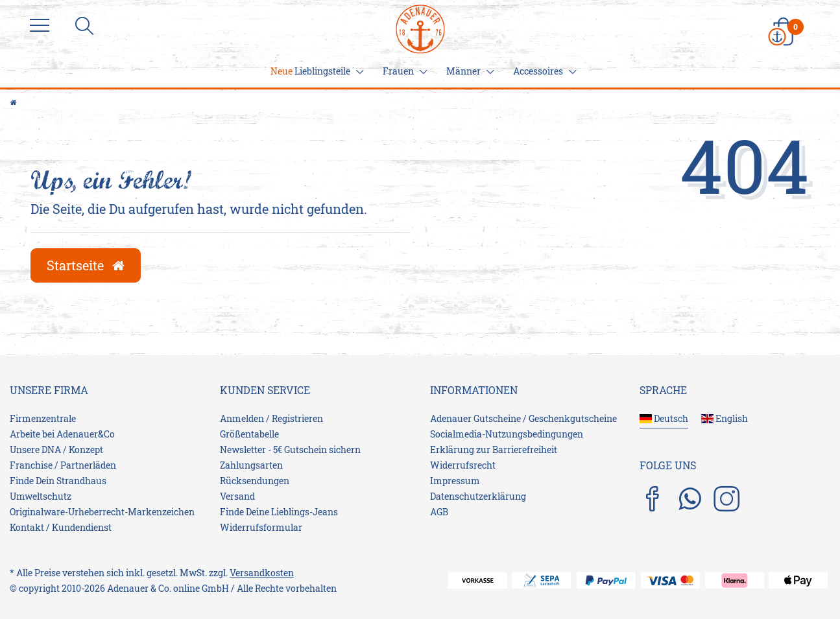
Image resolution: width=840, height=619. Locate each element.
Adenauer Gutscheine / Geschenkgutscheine (523, 418)
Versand (237, 496)
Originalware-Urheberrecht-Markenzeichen (102, 512)
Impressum (455, 481)
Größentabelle (249, 434)
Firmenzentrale (43, 418)
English (725, 418)
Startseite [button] (86, 265)
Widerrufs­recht (463, 465)
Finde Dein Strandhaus (58, 481)
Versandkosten (262, 573)
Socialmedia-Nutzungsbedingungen (507, 434)
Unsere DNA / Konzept (56, 450)
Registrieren (297, 418)
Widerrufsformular (261, 527)
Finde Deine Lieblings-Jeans (279, 512)
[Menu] (43, 26)
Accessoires (543, 71)
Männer (468, 71)
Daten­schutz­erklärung (478, 496)
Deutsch (664, 418)
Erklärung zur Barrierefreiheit (494, 450)
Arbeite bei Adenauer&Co (62, 434)
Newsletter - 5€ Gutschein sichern (290, 450)
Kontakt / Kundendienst (61, 527)
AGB (439, 512)
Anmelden (242, 418)
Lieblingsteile (315, 71)
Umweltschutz (41, 496)
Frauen (403, 71)
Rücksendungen (255, 481)
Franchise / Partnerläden (63, 465)
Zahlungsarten (251, 465)
